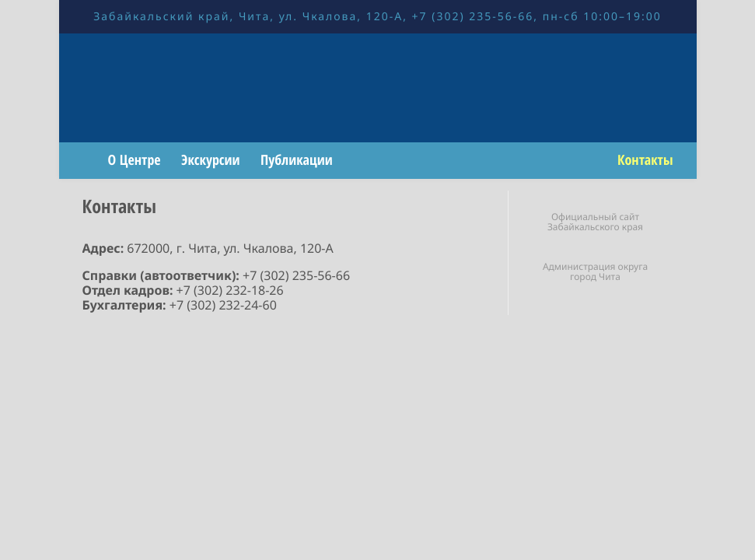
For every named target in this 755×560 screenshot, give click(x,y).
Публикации (297, 160)
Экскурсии (210, 160)
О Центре (135, 160)
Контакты (645, 160)
